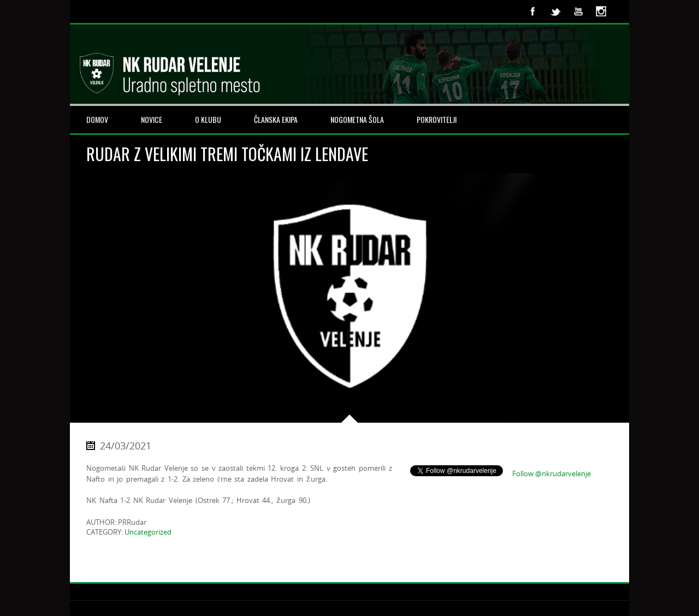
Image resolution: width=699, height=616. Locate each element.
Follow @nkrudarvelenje (552, 473)
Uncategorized (148, 532)
